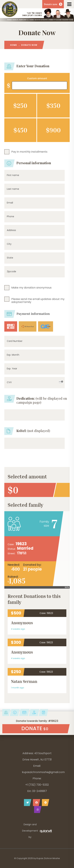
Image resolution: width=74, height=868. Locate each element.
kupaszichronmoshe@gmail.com (43, 772)
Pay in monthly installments (29, 152)
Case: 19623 (46, 613)
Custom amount (37, 78)
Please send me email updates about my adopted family (38, 300)
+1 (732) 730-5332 (37, 785)
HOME (14, 45)
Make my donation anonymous (31, 287)
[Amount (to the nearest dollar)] (39, 86)
